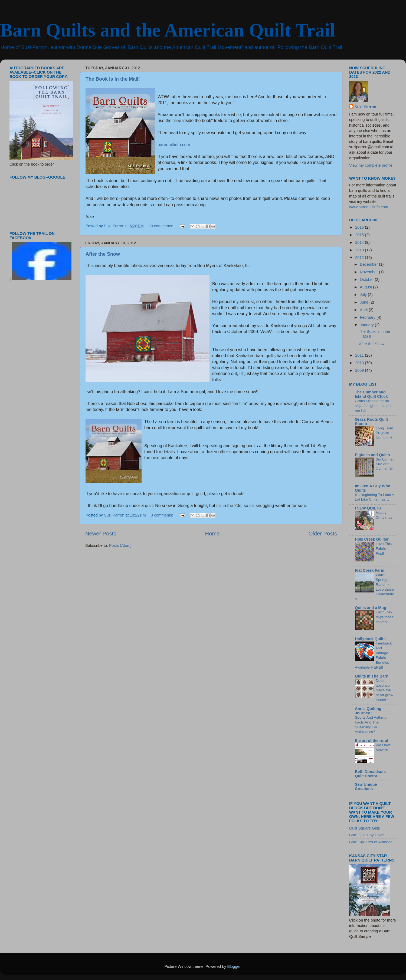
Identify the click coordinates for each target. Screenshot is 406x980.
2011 (360, 355)
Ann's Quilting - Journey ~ (369, 711)
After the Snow (103, 254)
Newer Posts (101, 534)
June (365, 302)
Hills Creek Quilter (372, 539)
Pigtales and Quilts (372, 455)
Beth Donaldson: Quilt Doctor (370, 774)
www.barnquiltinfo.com (369, 207)
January (367, 325)
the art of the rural (371, 741)
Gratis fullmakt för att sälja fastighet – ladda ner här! (373, 406)
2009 (360, 370)
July (364, 295)
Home (212, 534)
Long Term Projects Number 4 (384, 433)
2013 (360, 250)
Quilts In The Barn (372, 676)
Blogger (234, 966)
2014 (360, 242)
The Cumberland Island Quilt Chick (371, 394)
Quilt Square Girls (365, 828)
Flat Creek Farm (370, 570)
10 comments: (161, 226)
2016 (360, 227)
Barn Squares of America (371, 842)
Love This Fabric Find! (384, 549)
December (369, 264)
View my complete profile (371, 165)
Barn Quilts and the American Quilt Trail (168, 30)
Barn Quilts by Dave (366, 835)
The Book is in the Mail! (113, 79)
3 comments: (162, 515)
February (368, 317)
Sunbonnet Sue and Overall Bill (385, 464)
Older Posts (323, 534)
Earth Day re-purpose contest (385, 617)
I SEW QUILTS (368, 508)
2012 (360, 258)
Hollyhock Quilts (370, 639)
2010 (360, 363)
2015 (360, 235)
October (367, 279)
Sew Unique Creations (366, 787)
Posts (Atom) (120, 545)
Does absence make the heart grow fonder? (384, 690)
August (367, 287)
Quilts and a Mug (371, 608)
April (364, 310)
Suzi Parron (365, 107)
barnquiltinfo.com (174, 145)
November (369, 272)
